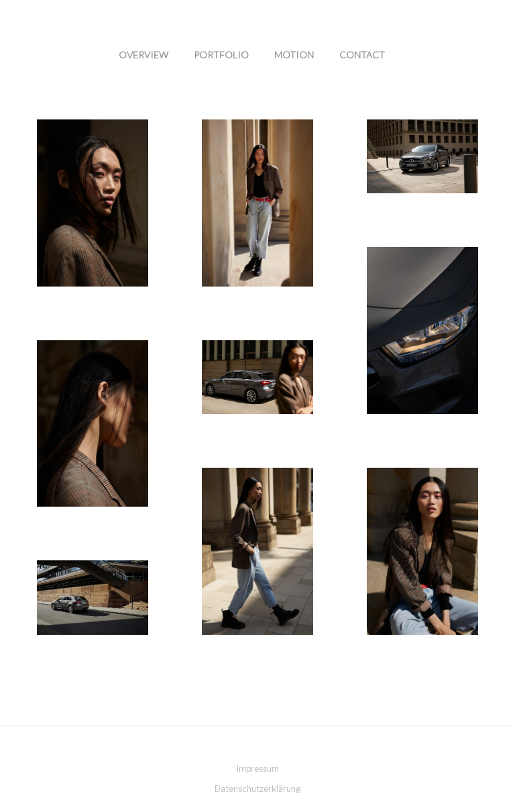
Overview (144, 55)
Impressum (258, 769)
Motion (294, 55)
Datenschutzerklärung (258, 789)
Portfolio (221, 55)
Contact (362, 55)
